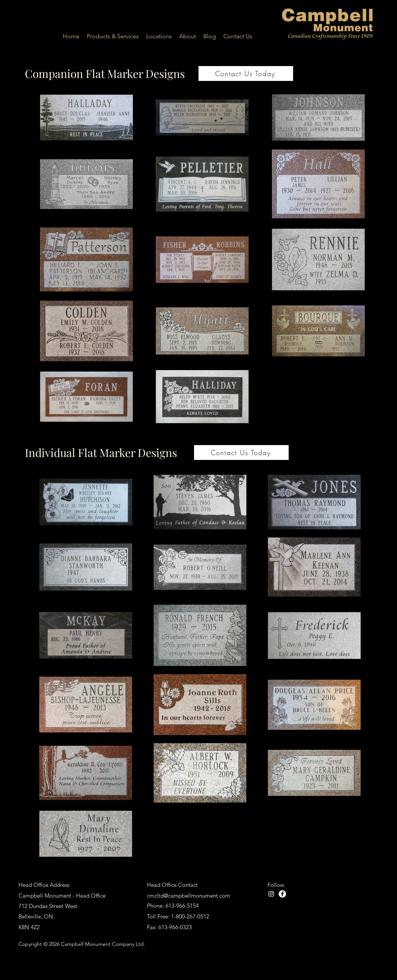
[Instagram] (271, 894)
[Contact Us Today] (246, 73)
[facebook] (282, 894)
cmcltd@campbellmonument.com (188, 896)
